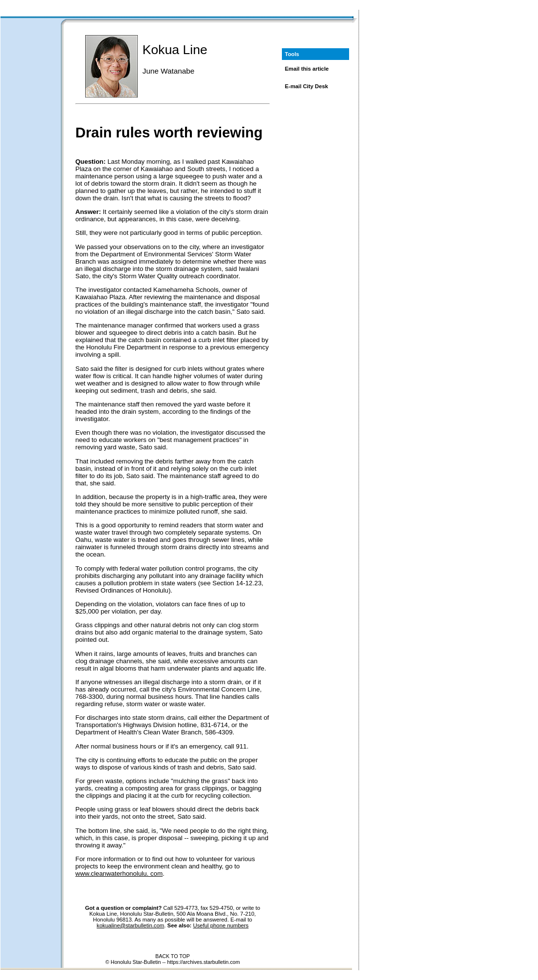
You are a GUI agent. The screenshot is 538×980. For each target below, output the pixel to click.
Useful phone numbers (221, 925)
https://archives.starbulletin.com (203, 962)
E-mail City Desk (306, 86)
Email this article (307, 69)
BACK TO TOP (173, 956)
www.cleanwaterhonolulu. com (119, 874)
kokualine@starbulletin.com (131, 925)
